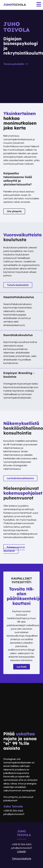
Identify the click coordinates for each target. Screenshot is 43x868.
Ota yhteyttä (14, 211)
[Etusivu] (21, 5)
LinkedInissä (32, 625)
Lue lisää (22, 667)
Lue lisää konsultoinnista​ (20, 478)
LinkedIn (22, 851)
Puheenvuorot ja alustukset (14, 549)
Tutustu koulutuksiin (18, 285)
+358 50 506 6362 (13, 811)
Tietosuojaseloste (21, 858)
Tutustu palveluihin (16, 64)
